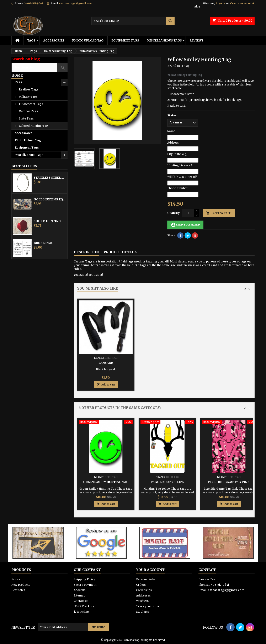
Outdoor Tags (28, 111)
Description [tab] (86, 252)
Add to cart (218, 213)
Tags (31, 40)
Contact (207, 570)
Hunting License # (180, 165)
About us (80, 590)
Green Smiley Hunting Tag (106, 482)
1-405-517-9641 (34, 3)
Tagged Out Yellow (167, 482)
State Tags (26, 119)
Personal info (145, 579)
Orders (141, 585)
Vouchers (142, 601)
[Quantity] (188, 213)
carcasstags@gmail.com (76, 3)
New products (21, 585)
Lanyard (229, 363)
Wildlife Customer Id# (182, 177)
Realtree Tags (29, 90)
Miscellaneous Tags (164, 40)
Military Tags (28, 97)
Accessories (54, 40)
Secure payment (85, 585)
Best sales (18, 590)
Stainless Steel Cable (50, 178)
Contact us (81, 601)
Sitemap (80, 596)
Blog (197, 7)
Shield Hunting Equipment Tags (50, 221)
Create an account (242, 3)
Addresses (143, 596)
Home (17, 75)
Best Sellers (24, 166)
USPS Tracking (84, 606)
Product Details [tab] (121, 252)
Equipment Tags (125, 40)
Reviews (196, 40)
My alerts (142, 612)
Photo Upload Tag (88, 40)
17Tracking (81, 612)
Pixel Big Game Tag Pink (229, 482)
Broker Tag (44, 243)
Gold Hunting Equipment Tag (50, 199)
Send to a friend (185, 225)
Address (173, 143)
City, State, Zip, (177, 154)
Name (171, 131)
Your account (150, 570)
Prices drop (19, 579)
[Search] (133, 21)
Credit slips (144, 590)
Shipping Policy (84, 579)
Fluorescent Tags (31, 104)
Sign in (220, 3)
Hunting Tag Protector (167, 363)
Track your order (148, 606)
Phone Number (177, 188)
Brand (172, 66)
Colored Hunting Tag (33, 126)
